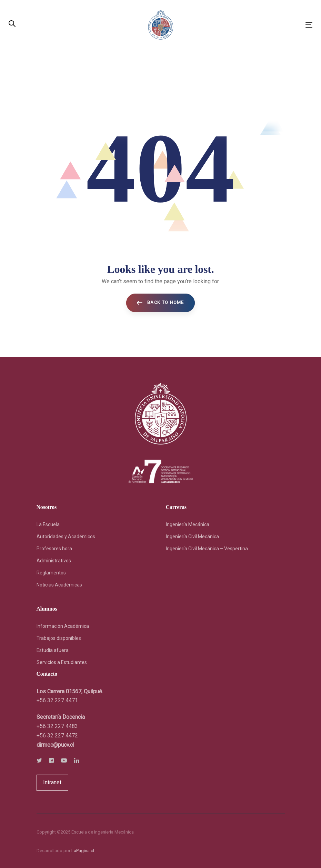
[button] (12, 24)
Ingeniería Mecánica (188, 524)
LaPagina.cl (83, 851)
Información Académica (63, 626)
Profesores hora (54, 549)
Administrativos (54, 561)
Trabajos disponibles (59, 638)
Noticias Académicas (59, 585)
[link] (55, 745)
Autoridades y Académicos (66, 537)
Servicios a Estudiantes (62, 662)
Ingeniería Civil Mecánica (192, 537)
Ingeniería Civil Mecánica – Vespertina (207, 549)
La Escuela (48, 524)
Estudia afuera (53, 650)
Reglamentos (51, 573)
